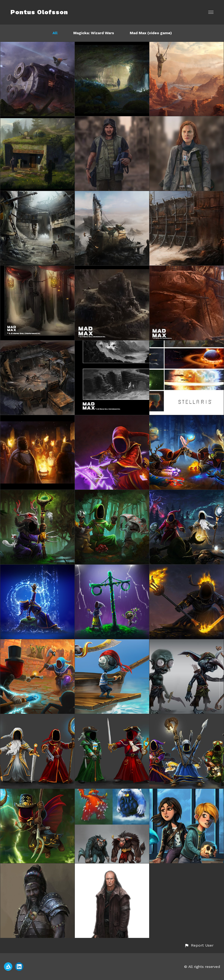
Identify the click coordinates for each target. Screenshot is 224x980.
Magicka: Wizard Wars (94, 33)
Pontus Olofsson (39, 12)
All (55, 33)
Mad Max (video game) (151, 33)
